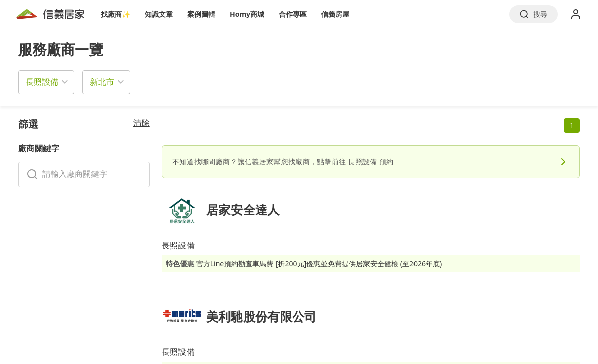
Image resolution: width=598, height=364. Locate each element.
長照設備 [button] (42, 82)
